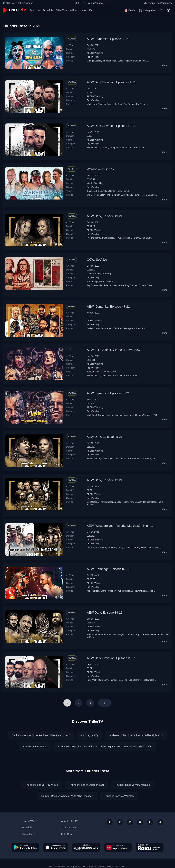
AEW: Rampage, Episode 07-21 (108, 569)
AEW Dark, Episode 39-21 (105, 613)
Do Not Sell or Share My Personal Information (105, 866)
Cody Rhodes (93, 328)
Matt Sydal (92, 415)
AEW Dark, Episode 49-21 (105, 216)
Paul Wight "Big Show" (136, 548)
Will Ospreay (93, 195)
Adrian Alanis (157, 634)
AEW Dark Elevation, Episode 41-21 (111, 82)
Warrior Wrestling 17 (101, 169)
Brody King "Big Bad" (110, 195)
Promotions (28, 834)
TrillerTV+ (61, 10)
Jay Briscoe (92, 285)
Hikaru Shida (132, 376)
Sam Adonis (127, 195)
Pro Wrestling (93, 57)
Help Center (68, 834)
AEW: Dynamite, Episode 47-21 (108, 307)
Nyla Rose (118, 104)
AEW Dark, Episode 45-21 (105, 437)
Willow (73, 10)
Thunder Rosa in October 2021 (87, 785)
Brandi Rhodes (108, 238)
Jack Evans (137, 591)
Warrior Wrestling (95, 183)
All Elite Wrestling (95, 53)
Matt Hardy (92, 104)
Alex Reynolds (147, 680)
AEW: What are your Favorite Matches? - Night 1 (120, 526)
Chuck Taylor (107, 459)
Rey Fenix (141, 328)
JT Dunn (135, 238)
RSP (126, 680)
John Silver (145, 238)
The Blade (141, 104)
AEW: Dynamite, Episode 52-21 (108, 39)
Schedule (48, 10)
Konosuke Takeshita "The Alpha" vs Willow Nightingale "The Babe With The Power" (105, 746)
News (83, 10)
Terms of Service (57, 866)
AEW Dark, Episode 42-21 (105, 480)
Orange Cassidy (94, 61)
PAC (155, 415)
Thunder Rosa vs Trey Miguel (42, 785)
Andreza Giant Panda (35, 746)
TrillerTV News (69, 827)
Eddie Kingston (125, 61)
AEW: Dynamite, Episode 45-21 (108, 393)
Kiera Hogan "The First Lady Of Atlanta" (131, 634)
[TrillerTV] (14, 10)
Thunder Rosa (110, 61)
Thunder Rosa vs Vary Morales (132, 785)
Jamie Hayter (108, 376)
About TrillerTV (69, 821)
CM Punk (118, 328)
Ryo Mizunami (94, 238)
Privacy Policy (74, 866)
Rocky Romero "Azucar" (140, 415)
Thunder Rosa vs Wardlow (119, 796)
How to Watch (30, 821)
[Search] (161, 10)
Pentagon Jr (129, 328)
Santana (137, 61)
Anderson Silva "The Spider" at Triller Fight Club (136, 735)
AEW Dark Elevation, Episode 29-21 (111, 658)
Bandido (152, 195)
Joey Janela (118, 285)
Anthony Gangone (110, 148)
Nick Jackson (93, 591)
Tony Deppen (131, 285)
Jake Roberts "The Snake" (129, 502)
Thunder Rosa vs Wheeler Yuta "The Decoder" (67, 796)
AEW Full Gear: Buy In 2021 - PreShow (114, 350)
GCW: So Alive (97, 260)
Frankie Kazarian (136, 459)
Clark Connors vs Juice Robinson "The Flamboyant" (41, 735)
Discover (35, 10)
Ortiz (144, 61)
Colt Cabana (107, 328)
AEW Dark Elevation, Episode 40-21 (111, 126)
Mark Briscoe (105, 285)
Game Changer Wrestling (99, 274)
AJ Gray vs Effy (90, 735)
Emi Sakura (129, 104)
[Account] (169, 10)
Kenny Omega (118, 548)
